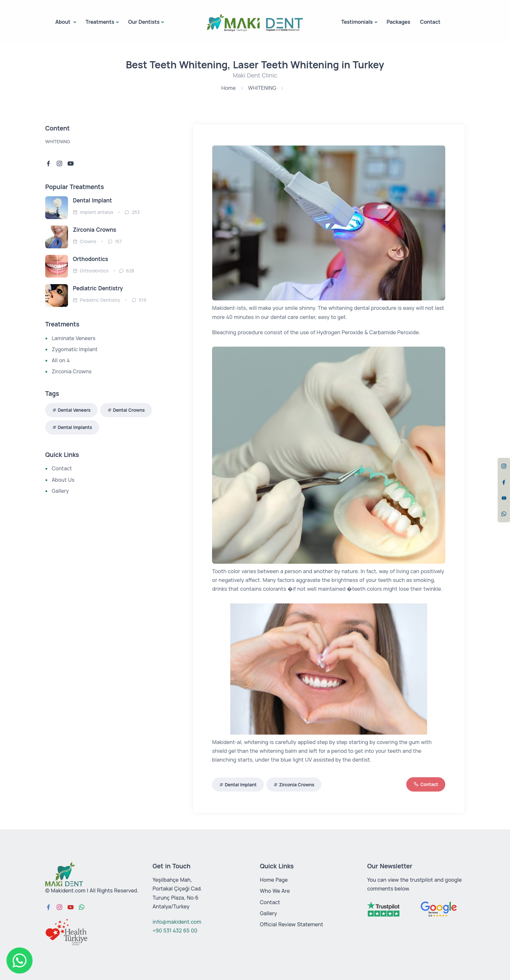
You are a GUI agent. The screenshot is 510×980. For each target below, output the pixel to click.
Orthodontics (90, 259)
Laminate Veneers (74, 338)
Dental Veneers (74, 410)
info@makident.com (177, 922)
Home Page (274, 880)
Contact (430, 22)
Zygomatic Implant (75, 349)
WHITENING (262, 88)
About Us (63, 480)
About (63, 22)
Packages (398, 22)
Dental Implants (75, 427)
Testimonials (357, 22)
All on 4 (61, 360)
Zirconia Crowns (297, 785)
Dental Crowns (129, 410)
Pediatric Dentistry (98, 288)
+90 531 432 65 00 (175, 931)
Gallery (60, 491)
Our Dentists (144, 22)
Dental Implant (241, 785)
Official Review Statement (292, 924)
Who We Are (275, 891)
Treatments (100, 22)
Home (229, 88)
